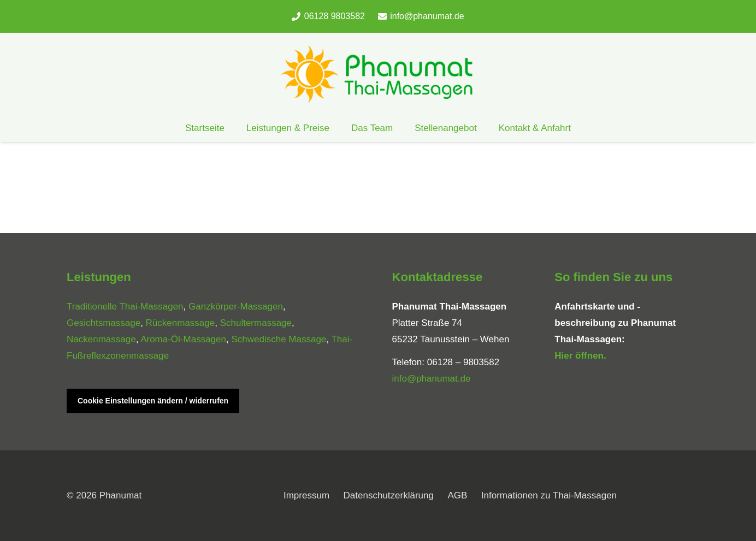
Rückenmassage (181, 323)
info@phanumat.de (432, 379)
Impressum (306, 495)
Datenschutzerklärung (389, 495)
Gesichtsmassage (104, 323)
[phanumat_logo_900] (378, 74)
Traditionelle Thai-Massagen (125, 307)
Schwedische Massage (279, 339)
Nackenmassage (101, 339)
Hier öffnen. (580, 356)
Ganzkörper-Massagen (236, 307)
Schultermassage (256, 323)
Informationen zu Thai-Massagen (549, 495)
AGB (457, 495)
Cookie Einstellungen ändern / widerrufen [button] (153, 401)
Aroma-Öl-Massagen (183, 339)
